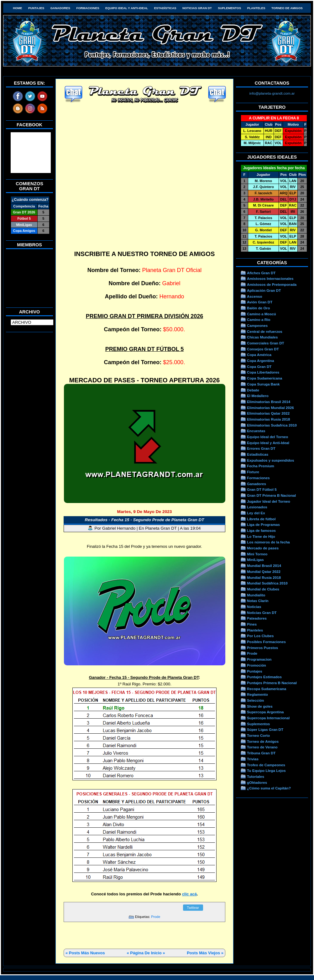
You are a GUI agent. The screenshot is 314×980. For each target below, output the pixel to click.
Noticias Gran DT (197, 8)
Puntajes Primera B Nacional (272, 683)
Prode (156, 917)
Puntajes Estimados (264, 677)
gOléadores (257, 782)
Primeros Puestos (262, 648)
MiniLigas (255, 560)
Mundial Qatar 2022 (264, 571)
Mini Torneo (257, 554)
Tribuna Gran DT (261, 753)
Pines (252, 624)
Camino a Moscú (262, 314)
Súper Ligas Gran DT (265, 729)
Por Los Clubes (260, 636)
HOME (17, 8)
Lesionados (257, 507)
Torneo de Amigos (287, 8)
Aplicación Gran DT (264, 290)
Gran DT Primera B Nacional (271, 495)
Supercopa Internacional (268, 718)
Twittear (193, 908)
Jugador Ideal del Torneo (269, 501)
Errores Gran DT (261, 448)
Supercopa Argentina (265, 712)
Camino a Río (259, 320)
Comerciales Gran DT (266, 343)
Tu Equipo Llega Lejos (266, 770)
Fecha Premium (261, 466)
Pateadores (257, 618)
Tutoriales (256, 776)
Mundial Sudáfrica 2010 (267, 583)
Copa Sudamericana (264, 378)
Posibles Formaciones (266, 642)
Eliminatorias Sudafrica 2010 (272, 425)
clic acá (189, 894)
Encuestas (256, 431)
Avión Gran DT (260, 302)
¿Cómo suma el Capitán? (269, 788)
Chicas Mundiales (262, 337)
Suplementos (229, 8)
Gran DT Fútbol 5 (262, 489)
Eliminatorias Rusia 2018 (269, 419)
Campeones (257, 325)
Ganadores (60, 8)
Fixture (253, 472)
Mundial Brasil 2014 (264, 566)
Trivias (253, 759)
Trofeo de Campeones (266, 765)
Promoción (256, 665)
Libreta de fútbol (261, 519)
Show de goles (260, 706)
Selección (256, 700)
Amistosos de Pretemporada (272, 284)
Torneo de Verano (262, 747)
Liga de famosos (261, 530)
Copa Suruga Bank (263, 384)
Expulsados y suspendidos (270, 460)
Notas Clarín (258, 601)
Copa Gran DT (259, 367)
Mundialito (256, 595)
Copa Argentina (260, 361)
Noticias (254, 607)
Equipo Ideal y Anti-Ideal (127, 8)
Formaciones (88, 8)
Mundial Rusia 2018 (264, 577)
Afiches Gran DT (261, 273)
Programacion (259, 659)
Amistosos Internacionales (270, 278)
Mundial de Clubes (263, 589)
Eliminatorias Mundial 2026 (270, 408)
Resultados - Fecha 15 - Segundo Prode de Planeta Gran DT (145, 520)
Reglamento (257, 694)
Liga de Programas (263, 524)
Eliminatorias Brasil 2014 (269, 402)
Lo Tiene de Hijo (261, 536)
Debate (253, 390)
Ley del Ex (256, 513)
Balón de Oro (258, 308)
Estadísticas (165, 8)
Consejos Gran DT (263, 349)
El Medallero (258, 396)
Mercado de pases (263, 548)
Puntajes (36, 8)
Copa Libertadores (263, 372)
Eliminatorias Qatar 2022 (268, 413)
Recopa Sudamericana (267, 689)
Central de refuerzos (265, 331)
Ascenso (255, 296)
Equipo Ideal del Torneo (267, 437)
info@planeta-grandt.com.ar (272, 93)
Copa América (259, 355)
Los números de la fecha (268, 542)
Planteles (256, 8)
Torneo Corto (258, 735)
